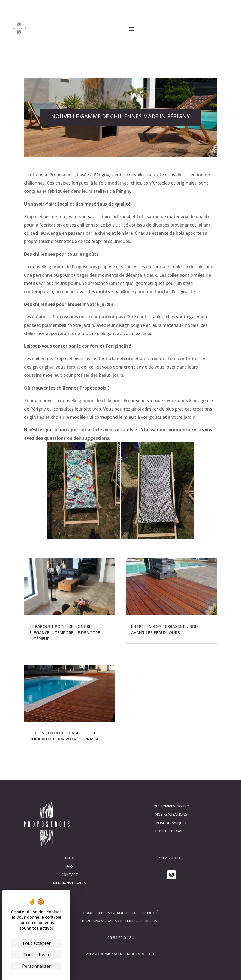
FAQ (70, 866)
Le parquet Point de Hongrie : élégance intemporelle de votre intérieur (65, 632)
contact (70, 875)
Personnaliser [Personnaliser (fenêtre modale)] (36, 966)
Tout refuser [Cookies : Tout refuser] (36, 955)
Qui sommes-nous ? (171, 806)
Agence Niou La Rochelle (135, 954)
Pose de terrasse (171, 831)
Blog (70, 858)
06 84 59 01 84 (120, 938)
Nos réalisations (171, 814)
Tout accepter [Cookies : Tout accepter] (36, 943)
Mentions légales (70, 883)
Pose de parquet (171, 823)
